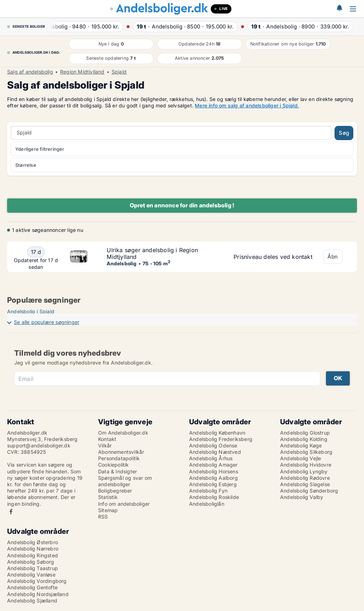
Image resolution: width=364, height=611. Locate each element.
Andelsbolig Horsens (214, 471)
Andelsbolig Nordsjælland (38, 594)
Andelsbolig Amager (213, 465)
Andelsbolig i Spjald (31, 311)
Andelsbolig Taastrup (33, 568)
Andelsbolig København (217, 433)
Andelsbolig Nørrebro (33, 549)
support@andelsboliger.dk (39, 445)
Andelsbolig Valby (302, 497)
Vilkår (105, 445)
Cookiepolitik (114, 465)
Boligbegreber (115, 491)
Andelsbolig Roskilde (214, 497)
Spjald (119, 72)
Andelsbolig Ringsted (33, 555)
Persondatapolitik (119, 458)
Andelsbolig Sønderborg (309, 491)
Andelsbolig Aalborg (213, 478)
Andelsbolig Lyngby (304, 471)
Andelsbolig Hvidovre (306, 465)
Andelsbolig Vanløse (31, 575)
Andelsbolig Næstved (215, 452)
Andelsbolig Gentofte (32, 587)
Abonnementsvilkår (121, 452)
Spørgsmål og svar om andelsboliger (125, 481)
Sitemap (108, 510)
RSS (103, 517)
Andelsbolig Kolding (304, 439)
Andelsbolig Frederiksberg (221, 439)
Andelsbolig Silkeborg (306, 452)
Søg (344, 133)
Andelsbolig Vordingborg (37, 581)
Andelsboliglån (207, 504)
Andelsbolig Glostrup (305, 433)
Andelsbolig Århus (211, 458)
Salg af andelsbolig (30, 72)
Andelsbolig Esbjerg (213, 484)
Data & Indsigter (117, 471)
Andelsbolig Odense (213, 445)
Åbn (333, 257)
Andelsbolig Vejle (301, 458)
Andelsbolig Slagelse (305, 484)
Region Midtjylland (82, 72)
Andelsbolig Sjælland (32, 601)
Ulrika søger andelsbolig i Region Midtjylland (152, 253)
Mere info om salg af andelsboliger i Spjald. (247, 105)
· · (84, 26)
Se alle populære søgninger (47, 322)
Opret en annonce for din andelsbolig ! (182, 205)
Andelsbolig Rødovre (305, 478)
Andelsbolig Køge (301, 445)
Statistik (108, 497)
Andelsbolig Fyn (208, 491)
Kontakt (107, 439)
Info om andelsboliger (124, 504)
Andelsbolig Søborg (31, 562)
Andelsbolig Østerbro (33, 542)
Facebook (11, 512)
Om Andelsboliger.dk (123, 433)
